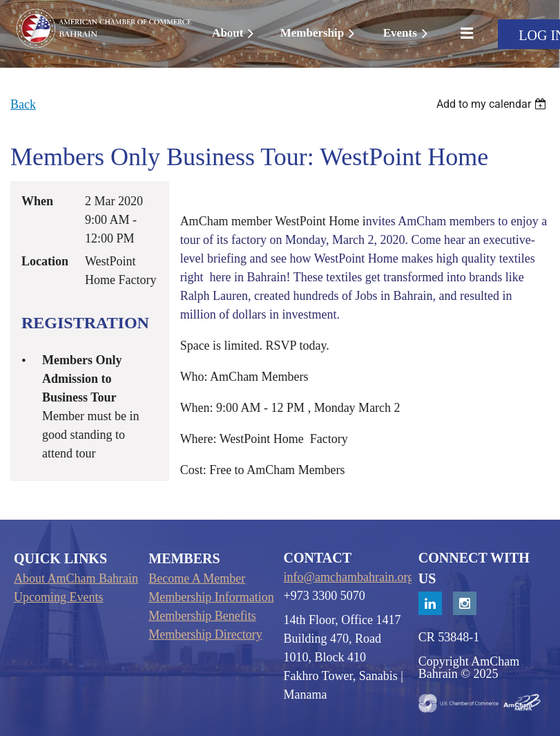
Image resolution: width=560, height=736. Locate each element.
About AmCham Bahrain (76, 578)
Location (45, 261)
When (37, 201)
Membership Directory (205, 634)
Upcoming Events (58, 597)
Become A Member (197, 578)
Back (23, 104)
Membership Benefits (202, 616)
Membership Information (211, 597)
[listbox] (493, 104)
